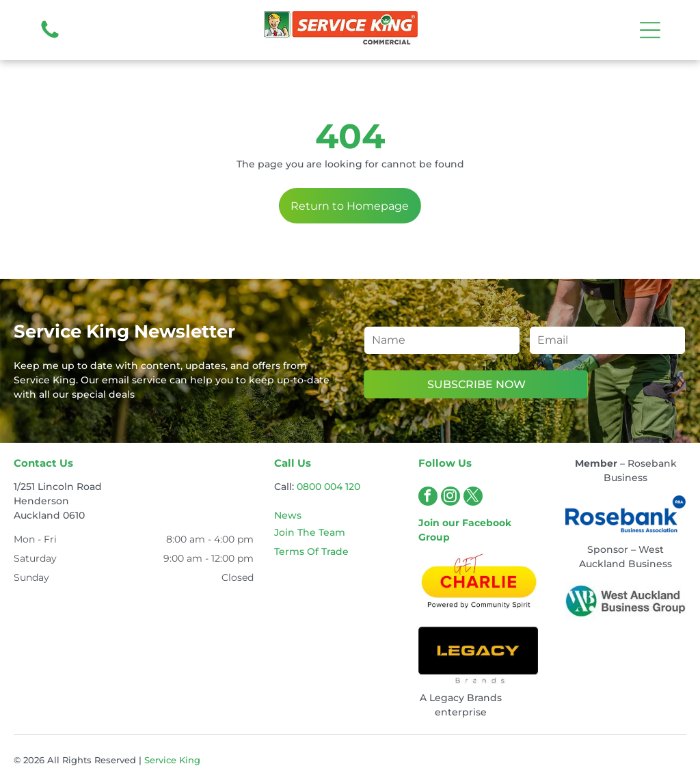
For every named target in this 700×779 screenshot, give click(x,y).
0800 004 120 (328, 487)
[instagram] (450, 498)
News (288, 515)
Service (160, 760)
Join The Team (310, 532)
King (190, 760)
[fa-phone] (50, 38)
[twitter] (473, 498)
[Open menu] (650, 30)
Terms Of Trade (311, 551)
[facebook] (428, 498)
